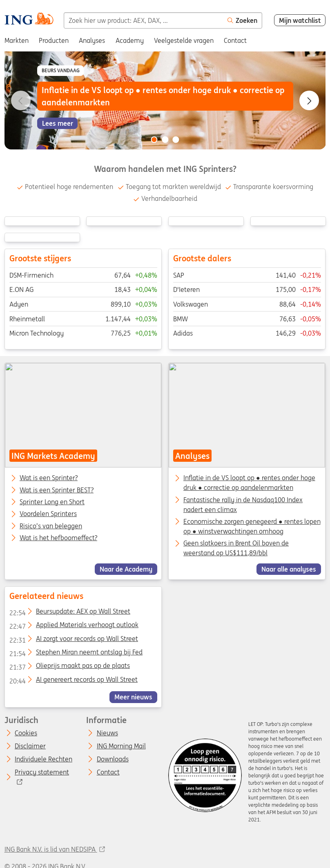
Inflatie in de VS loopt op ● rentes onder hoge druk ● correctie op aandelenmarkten (249, 483)
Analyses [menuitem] (92, 40)
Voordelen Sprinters (48, 514)
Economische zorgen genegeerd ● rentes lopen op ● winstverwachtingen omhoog (252, 526)
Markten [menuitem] (17, 40)
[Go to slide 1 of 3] (154, 140)
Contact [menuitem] (235, 40)
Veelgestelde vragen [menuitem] (184, 40)
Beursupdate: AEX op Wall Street (69, 613)
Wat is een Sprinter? (49, 478)
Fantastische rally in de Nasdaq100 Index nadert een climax (243, 505)
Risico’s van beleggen (51, 526)
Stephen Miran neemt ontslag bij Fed (76, 654)
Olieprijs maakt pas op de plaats (69, 667)
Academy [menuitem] (130, 40)
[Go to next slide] (309, 100)
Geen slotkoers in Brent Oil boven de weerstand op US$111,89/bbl (236, 548)
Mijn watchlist (300, 20)
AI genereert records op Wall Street (73, 681)
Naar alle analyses (289, 569)
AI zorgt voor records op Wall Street (73, 640)
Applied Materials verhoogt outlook (74, 626)
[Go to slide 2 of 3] (165, 140)
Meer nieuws (133, 697)
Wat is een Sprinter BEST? (57, 490)
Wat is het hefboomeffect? (58, 538)
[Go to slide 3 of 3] (176, 140)
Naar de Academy (126, 569)
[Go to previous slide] (21, 100)
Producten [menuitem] (54, 40)
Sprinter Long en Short (52, 502)
